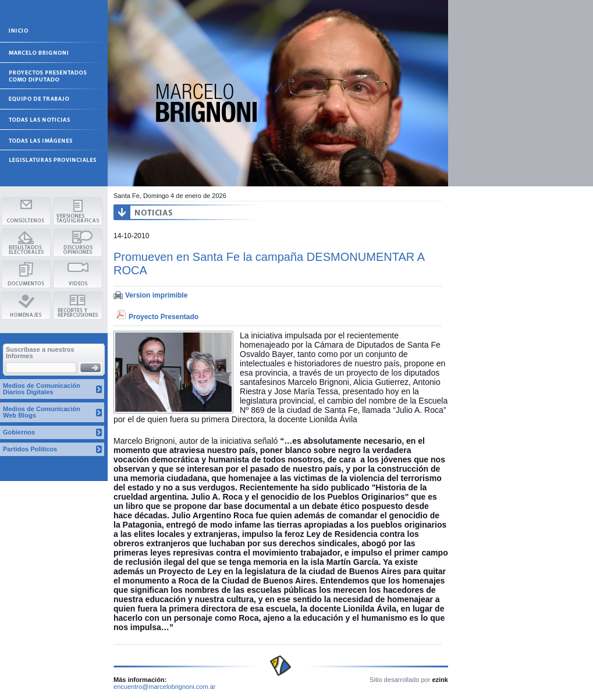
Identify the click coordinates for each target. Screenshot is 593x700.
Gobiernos (19, 432)
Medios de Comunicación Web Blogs (42, 412)
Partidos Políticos (30, 449)
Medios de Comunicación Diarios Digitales (42, 389)
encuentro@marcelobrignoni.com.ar (165, 687)
